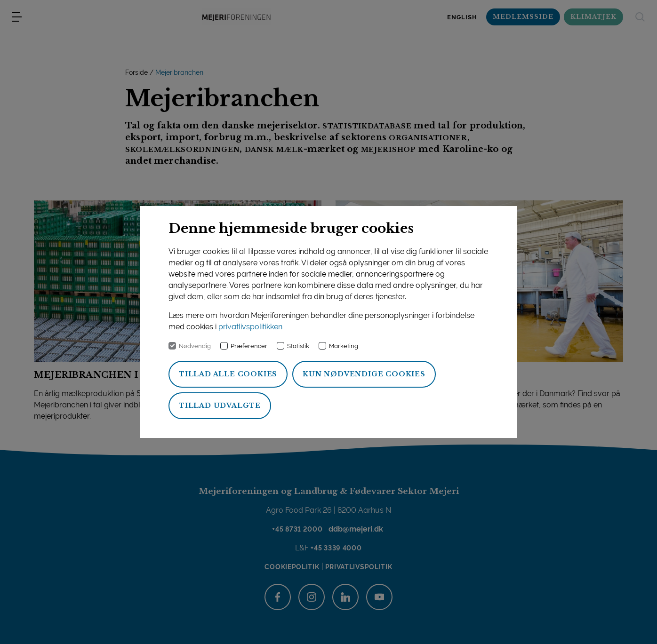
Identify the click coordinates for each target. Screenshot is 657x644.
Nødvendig (195, 346)
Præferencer (249, 346)
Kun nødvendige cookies (364, 374)
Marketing (344, 346)
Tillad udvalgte (220, 405)
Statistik (298, 346)
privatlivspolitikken (250, 327)
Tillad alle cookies (228, 374)
